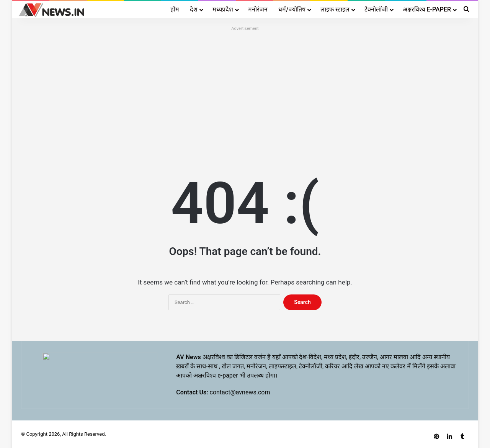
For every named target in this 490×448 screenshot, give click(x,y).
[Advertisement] (245, 87)
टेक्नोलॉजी (376, 9)
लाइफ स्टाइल (335, 9)
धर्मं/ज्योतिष (292, 9)
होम (175, 9)
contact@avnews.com (240, 392)
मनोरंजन (258, 9)
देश (194, 9)
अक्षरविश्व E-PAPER (427, 9)
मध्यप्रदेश (223, 9)
